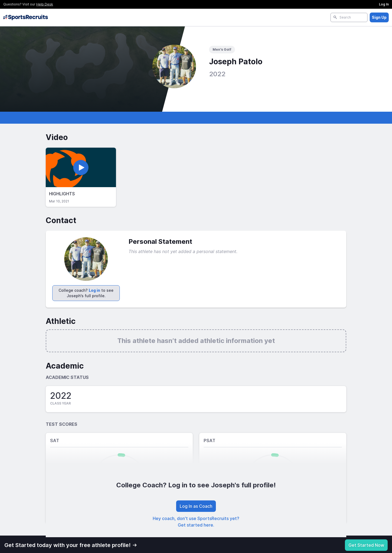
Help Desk (45, 4)
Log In (384, 4)
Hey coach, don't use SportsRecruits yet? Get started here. (196, 522)
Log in (94, 290)
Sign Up (379, 17)
